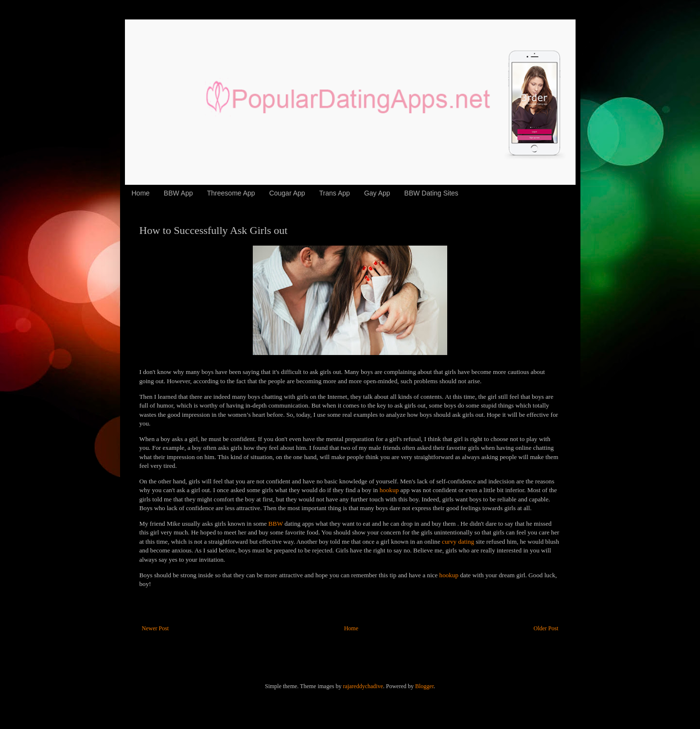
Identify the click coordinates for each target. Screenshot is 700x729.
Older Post (546, 628)
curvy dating (458, 542)
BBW (276, 524)
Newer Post (156, 628)
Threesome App (231, 193)
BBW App (178, 193)
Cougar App (287, 193)
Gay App (377, 193)
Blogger (424, 686)
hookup (389, 490)
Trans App (335, 193)
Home (141, 193)
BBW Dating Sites (431, 193)
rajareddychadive (363, 686)
